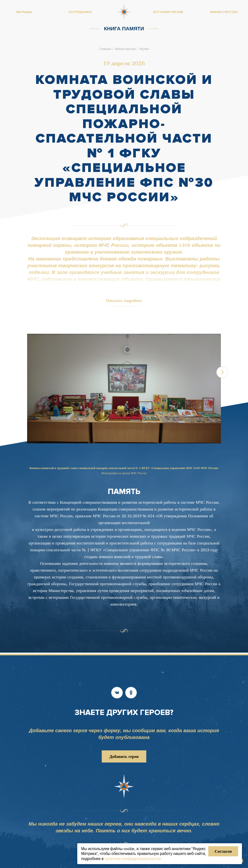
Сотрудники (80, 12)
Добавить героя (124, 756)
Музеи (144, 49)
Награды (24, 12)
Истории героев (168, 12)
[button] (230, 391)
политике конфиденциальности (133, 859)
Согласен (223, 851)
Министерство (125, 49)
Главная (105, 49)
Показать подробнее (124, 301)
